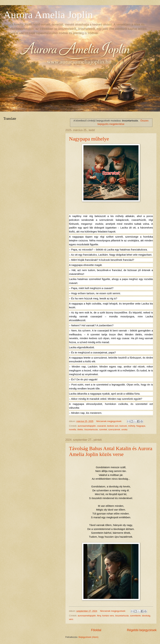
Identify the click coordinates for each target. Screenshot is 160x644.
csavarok (102, 426)
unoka (124, 429)
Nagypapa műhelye (89, 139)
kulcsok (123, 426)
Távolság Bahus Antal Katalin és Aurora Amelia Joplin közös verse (111, 451)
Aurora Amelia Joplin (48, 15)
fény (99, 616)
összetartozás (91, 429)
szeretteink (135, 616)
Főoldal (96, 630)
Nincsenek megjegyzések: (109, 421)
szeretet (103, 429)
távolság (146, 616)
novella (73, 429)
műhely (132, 426)
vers (71, 619)
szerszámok (114, 429)
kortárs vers (108, 616)
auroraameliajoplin (87, 426)
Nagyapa (141, 426)
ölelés (80, 429)
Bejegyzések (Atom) (89, 637)
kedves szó (113, 426)
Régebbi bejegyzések (142, 630)
